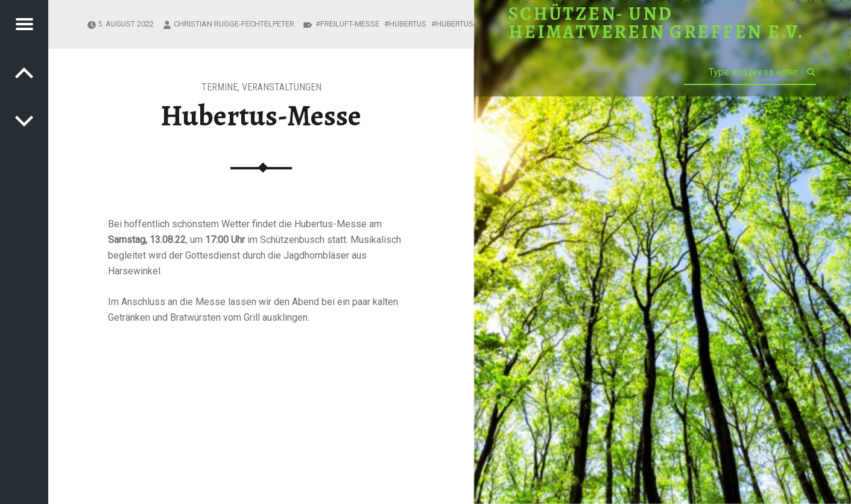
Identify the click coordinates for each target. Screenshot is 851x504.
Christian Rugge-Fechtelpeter (234, 24)
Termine (220, 87)
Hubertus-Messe (468, 24)
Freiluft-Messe (350, 24)
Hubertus (408, 24)
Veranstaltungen (282, 87)
